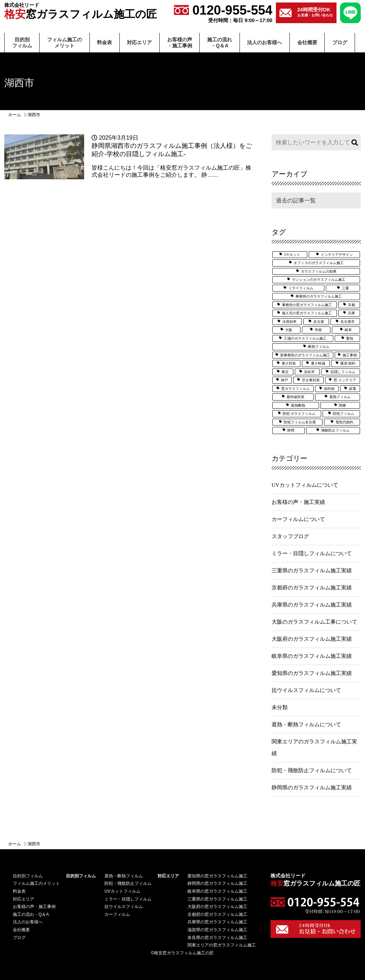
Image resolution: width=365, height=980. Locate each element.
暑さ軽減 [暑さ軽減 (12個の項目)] (318, 363)
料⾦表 (104, 42)
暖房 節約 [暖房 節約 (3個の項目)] (348, 363)
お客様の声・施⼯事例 (180, 43)
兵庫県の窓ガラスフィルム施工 (217, 922)
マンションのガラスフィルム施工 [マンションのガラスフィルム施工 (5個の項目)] (319, 280)
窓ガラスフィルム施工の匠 (81, 11)
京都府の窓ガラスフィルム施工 (217, 914)
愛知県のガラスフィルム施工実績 (312, 673)
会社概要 (307, 42)
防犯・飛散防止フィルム (128, 883)
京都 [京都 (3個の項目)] (351, 305)
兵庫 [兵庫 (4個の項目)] (351, 313)
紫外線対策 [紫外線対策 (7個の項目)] (295, 397)
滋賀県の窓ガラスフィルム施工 (217, 930)
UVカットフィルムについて (305, 485)
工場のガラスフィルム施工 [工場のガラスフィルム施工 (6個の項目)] (305, 338)
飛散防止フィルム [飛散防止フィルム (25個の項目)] (335, 430)
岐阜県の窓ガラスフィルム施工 (217, 891)
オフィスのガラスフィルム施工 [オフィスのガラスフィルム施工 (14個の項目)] (319, 263)
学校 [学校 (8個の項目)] (318, 330)
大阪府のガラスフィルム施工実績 (312, 639)
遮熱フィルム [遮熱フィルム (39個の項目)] (340, 397)
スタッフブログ (290, 536)
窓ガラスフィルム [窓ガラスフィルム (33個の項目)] (295, 389)
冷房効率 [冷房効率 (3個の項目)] (289, 322)
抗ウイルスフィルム (124, 907)
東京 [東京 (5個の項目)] (285, 372)
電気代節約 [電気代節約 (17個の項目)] (344, 422)
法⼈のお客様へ (264, 42)
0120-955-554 (223, 13)
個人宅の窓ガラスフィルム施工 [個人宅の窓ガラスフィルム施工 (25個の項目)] (307, 313)
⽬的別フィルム (22, 43)
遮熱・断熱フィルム (124, 876)
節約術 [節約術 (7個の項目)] (329, 389)
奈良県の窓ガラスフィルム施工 (217, 938)
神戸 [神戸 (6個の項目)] (284, 380)
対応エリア (139, 42)
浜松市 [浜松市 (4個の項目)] (309, 372)
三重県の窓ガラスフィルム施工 (217, 899)
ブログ (340, 42)
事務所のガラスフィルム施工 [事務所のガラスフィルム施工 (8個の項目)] (319, 296)
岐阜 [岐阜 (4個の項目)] (348, 330)
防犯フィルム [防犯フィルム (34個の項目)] (344, 414)
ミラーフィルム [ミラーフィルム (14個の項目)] (301, 288)
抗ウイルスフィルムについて (306, 690)
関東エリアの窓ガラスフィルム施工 (222, 945)
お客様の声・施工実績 (298, 502)
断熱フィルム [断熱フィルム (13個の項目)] (319, 347)
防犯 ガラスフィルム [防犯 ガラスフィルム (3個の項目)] (299, 414)
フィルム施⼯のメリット (65, 43)
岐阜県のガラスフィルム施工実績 (312, 656)
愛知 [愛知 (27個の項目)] (350, 338)
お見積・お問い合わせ (315, 12)
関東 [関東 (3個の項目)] (343, 405)
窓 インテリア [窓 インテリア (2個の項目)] (345, 380)
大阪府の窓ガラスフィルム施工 (217, 907)
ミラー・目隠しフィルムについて (312, 553)
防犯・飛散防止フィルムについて (312, 770)
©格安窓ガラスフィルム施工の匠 (183, 953)
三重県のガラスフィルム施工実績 (312, 571)
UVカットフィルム (122, 891)
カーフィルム (117, 914)
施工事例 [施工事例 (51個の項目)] (350, 355)
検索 (354, 142)
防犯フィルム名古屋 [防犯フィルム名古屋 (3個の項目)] (300, 422)
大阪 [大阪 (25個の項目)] (289, 330)
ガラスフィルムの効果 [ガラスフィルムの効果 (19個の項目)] (319, 271)
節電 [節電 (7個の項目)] (353, 389)
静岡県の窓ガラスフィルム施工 (217, 883)
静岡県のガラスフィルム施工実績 (312, 788)
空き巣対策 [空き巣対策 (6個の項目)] (311, 380)
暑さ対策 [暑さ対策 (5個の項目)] (289, 363)
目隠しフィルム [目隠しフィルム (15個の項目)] (343, 372)
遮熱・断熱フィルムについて (306, 724)
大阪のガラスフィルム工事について (314, 622)
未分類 (280, 707)
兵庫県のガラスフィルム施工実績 (312, 605)
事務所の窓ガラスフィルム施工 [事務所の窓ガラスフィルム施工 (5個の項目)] (307, 305)
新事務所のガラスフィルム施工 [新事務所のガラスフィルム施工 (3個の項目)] (305, 355)
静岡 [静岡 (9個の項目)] (291, 430)
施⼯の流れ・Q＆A (220, 43)
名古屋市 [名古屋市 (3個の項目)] (348, 322)
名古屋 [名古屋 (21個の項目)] (319, 322)
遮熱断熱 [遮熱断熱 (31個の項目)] (298, 405)
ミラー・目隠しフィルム (128, 899)
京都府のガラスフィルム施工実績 (312, 588)
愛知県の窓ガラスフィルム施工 (217, 876)
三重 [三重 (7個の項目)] (345, 288)
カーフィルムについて (298, 519)
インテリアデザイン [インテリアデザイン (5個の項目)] (337, 255)
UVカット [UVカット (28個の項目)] (292, 255)
